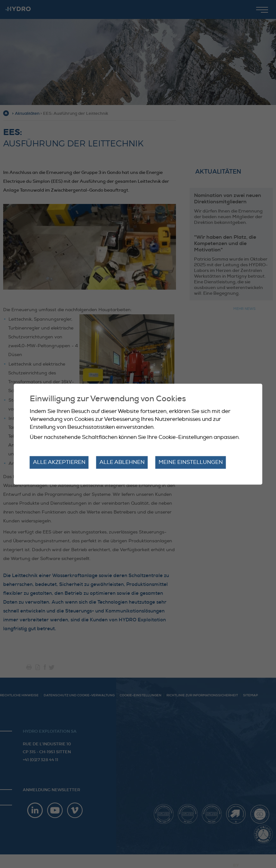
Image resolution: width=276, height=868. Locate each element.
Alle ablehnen (122, 462)
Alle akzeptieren (59, 462)
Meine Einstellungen (191, 462)
